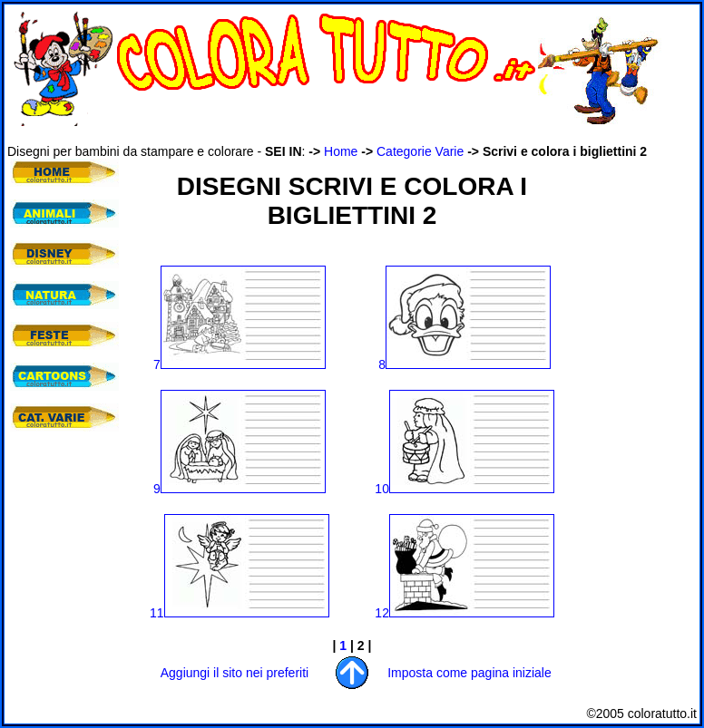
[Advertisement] (62, 553)
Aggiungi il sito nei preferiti (235, 673)
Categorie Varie (420, 151)
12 (464, 613)
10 (464, 489)
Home (341, 151)
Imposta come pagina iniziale (469, 673)
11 (240, 613)
